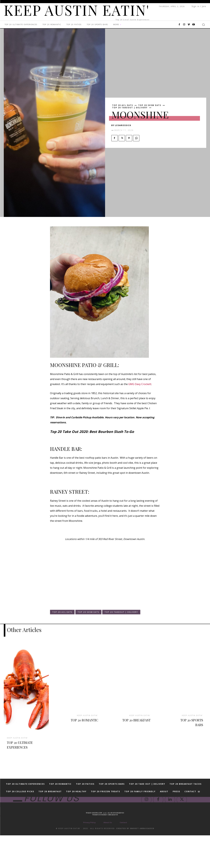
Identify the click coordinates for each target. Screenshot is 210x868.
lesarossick (123, 125)
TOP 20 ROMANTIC (88, 722)
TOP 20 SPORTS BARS (189, 722)
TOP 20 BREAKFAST (140, 722)
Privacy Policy (89, 855)
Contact (123, 855)
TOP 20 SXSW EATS (150, 105)
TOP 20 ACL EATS (123, 105)
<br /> (59, 583)
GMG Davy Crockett (140, 384)
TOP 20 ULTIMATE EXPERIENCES (20, 746)
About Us (108, 855)
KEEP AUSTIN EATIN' (19, 737)
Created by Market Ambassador (135, 861)
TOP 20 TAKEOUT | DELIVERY (130, 108)
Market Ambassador (110, 847)
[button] (203, 25)
